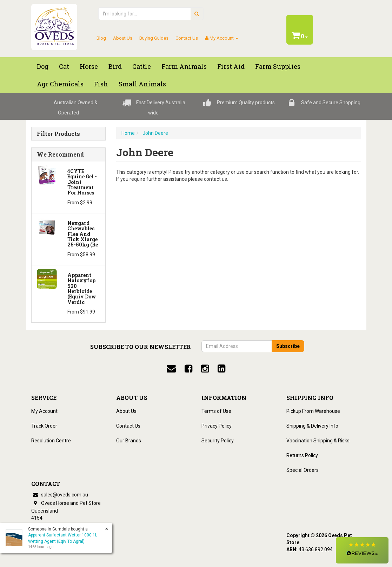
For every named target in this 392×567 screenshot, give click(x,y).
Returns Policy (302, 455)
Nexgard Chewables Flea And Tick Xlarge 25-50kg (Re (83, 234)
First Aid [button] (231, 66)
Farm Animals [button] (184, 66)
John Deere (155, 133)
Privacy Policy (217, 426)
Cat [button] (64, 66)
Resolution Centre (51, 441)
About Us (123, 38)
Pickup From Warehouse (313, 411)
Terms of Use (216, 411)
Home (128, 133)
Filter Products (58, 134)
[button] (362, 550)
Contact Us (187, 38)
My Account (44, 411)
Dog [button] (43, 66)
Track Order (44, 426)
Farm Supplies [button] (278, 66)
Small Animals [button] (142, 84)
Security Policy (218, 441)
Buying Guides (154, 38)
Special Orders (303, 470)
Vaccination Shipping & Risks (318, 441)
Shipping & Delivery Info (312, 426)
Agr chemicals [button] (60, 84)
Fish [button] (101, 84)
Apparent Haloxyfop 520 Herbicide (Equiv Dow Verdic (82, 289)
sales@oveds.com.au (60, 495)
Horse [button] (89, 66)
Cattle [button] (142, 66)
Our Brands (129, 441)
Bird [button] (115, 66)
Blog (101, 38)
